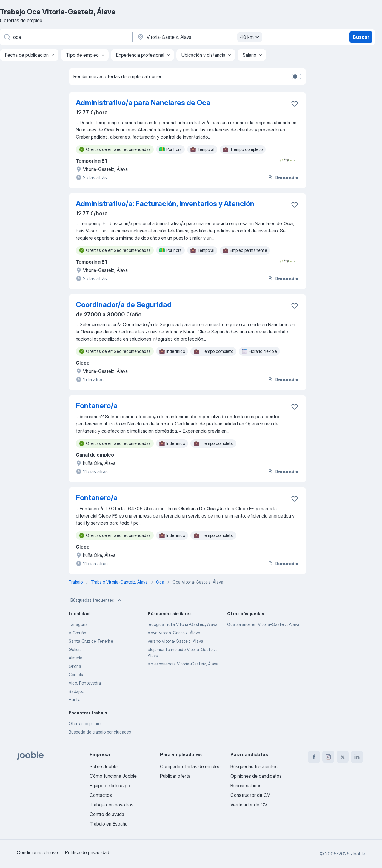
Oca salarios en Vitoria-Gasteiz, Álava (263, 624)
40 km (250, 37)
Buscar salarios (246, 786)
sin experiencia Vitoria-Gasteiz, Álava (183, 664)
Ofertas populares (86, 724)
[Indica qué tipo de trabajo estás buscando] (66, 37)
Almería (76, 658)
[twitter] (343, 757)
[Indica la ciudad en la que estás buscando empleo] (199, 37)
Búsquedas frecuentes (96, 600)
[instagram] (328, 757)
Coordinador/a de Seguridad (124, 305)
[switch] (297, 76)
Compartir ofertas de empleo (190, 766)
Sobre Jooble (104, 766)
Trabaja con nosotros (111, 805)
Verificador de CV (249, 805)
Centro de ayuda (107, 814)
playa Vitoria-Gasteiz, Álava (174, 633)
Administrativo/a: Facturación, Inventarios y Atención (165, 204)
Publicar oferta (175, 776)
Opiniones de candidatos (256, 776)
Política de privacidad (87, 852)
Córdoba (77, 675)
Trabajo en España (108, 824)
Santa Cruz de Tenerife (91, 641)
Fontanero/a (97, 406)
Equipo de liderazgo (110, 786)
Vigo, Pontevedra (85, 683)
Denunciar (283, 177)
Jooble (358, 854)
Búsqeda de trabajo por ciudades (100, 732)
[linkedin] (357, 757)
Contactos (101, 795)
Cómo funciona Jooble (113, 776)
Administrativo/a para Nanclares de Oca (143, 103)
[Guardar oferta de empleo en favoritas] (295, 104)
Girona (75, 666)
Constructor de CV (250, 795)
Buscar (361, 37)
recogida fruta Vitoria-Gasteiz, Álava (183, 624)
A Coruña (77, 633)
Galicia (75, 649)
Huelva (75, 700)
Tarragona (78, 624)
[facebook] (314, 757)
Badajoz (76, 691)
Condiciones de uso (37, 852)
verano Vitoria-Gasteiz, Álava (175, 641)
